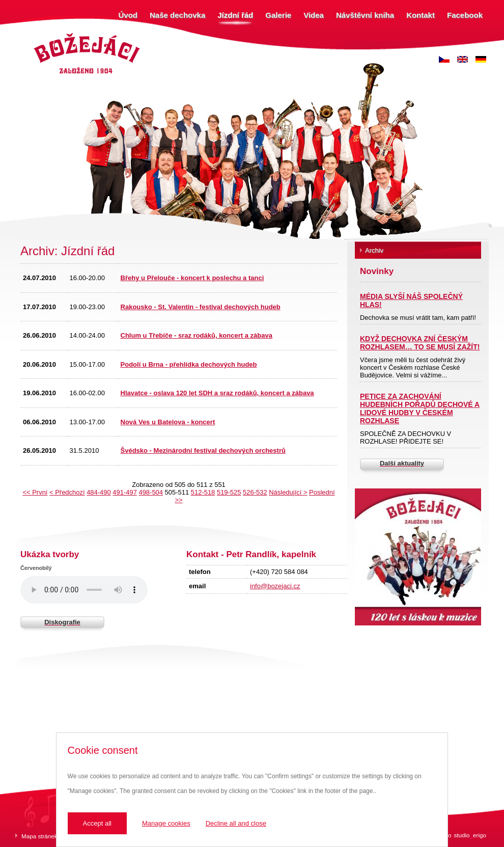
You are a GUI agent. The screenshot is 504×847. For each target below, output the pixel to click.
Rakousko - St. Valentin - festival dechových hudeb (201, 307)
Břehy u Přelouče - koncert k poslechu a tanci (192, 278)
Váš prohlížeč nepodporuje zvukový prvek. (84, 590)
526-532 (255, 492)
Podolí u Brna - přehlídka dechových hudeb (189, 364)
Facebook (465, 15)
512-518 (203, 492)
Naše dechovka (177, 15)
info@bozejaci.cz (275, 586)
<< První (35, 492)
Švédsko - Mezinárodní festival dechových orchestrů (203, 450)
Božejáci (43, 34)
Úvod (128, 15)
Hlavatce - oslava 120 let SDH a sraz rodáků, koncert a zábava (217, 393)
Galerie (278, 15)
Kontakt (421, 15)
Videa (314, 15)
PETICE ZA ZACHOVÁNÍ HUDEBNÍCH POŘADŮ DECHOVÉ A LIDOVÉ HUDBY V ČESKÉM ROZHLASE (420, 408)
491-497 (125, 492)
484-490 (99, 492)
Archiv (374, 250)
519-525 (229, 492)
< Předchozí (67, 492)
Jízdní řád (235, 15)
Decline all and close (236, 823)
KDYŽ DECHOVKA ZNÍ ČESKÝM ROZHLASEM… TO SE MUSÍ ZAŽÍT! (420, 343)
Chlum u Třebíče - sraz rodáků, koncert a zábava (197, 335)
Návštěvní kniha (365, 15)
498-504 (151, 492)
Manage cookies (166, 823)
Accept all (97, 823)
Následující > (288, 492)
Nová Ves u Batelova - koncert (168, 422)
